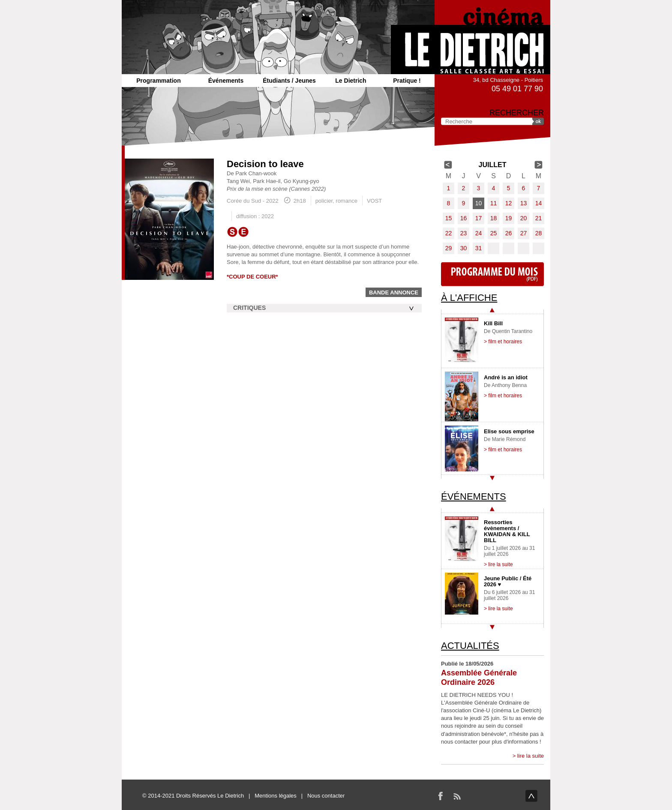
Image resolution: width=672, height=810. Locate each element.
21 (539, 218)
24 (479, 233)
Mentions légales (276, 796)
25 (494, 233)
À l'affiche (469, 298)
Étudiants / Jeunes (289, 81)
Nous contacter (326, 796)
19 (509, 218)
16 (464, 218)
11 (494, 203)
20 (524, 218)
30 (464, 248)
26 (509, 233)
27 (524, 233)
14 (539, 203)
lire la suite (531, 756)
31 (479, 248)
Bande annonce (394, 292)
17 (479, 218)
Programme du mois (492, 274)
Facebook (441, 796)
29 (449, 248)
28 (539, 233)
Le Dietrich (351, 81)
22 (449, 233)
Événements (226, 81)
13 (524, 203)
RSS (457, 796)
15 (449, 218)
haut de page (531, 796)
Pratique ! (407, 81)
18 (494, 218)
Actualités (470, 646)
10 (479, 203)
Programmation (158, 81)
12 (509, 203)
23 (464, 233)
